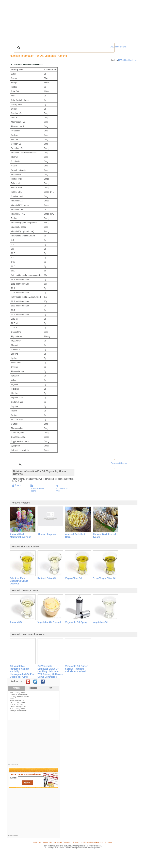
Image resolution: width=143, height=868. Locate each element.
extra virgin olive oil (105, 578)
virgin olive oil (74, 578)
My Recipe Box (80, 20)
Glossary (38, 20)
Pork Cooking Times (17, 709)
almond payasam (47, 534)
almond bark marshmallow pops (21, 536)
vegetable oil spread (49, 622)
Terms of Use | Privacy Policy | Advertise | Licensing (92, 842)
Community (57, 20)
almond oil (16, 622)
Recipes (15, 20)
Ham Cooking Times (18, 702)
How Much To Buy (17, 705)
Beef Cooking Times (18, 693)
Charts (17, 688)
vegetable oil (100, 622)
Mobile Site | (38, 842)
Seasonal (68, 20)
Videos (47, 20)
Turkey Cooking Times (18, 711)
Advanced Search (118, 47)
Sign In (128, 20)
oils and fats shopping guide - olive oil (20, 581)
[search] (64, 48)
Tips (50, 688)
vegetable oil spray (76, 622)
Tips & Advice (27, 20)
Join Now (121, 20)
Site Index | (58, 842)
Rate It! (18, 485)
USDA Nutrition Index (128, 60)
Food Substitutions (17, 700)
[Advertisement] (72, 33)
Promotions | (67, 842)
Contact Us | (48, 842)
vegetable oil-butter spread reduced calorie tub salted (76, 669)
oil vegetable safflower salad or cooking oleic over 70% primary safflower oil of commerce (50, 671)
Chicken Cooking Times (19, 695)
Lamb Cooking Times (18, 707)
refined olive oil (47, 578)
